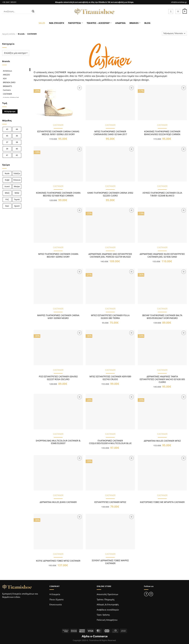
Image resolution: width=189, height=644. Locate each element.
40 (17, 149)
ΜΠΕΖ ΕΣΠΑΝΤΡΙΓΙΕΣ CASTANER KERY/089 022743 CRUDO (110, 378)
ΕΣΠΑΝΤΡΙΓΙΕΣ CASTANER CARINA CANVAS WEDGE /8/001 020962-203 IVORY (58, 133)
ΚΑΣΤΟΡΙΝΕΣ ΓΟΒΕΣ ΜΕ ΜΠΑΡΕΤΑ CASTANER (162, 502)
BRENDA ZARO (9, 82)
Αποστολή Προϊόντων (107, 594)
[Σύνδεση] (171, 12)
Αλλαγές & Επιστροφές (108, 604)
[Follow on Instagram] (151, 594)
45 (7, 136)
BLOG (147, 23)
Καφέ (7, 180)
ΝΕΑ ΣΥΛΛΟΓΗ (57, 23)
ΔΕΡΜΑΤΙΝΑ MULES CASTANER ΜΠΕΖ (162, 441)
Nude (7, 173)
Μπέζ (7, 193)
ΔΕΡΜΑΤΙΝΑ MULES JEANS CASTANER (58, 502)
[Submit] (33, 12)
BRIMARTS (7, 86)
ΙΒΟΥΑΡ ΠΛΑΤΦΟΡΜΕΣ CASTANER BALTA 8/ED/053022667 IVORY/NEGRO (162, 317)
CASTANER (7, 94)
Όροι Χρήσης (103, 615)
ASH (5, 79)
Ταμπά (17, 199)
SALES (42, 23)
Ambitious (7, 71)
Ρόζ (7, 199)
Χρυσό (17, 206)
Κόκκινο (17, 180)
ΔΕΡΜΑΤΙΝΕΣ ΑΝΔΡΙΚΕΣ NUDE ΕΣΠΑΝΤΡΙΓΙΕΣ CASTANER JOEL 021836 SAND (162, 255)
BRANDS (135, 23)
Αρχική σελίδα (9, 34)
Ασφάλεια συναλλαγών (108, 610)
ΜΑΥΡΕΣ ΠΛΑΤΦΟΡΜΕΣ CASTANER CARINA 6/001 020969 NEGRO (58, 317)
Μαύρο (17, 186)
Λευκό (7, 186)
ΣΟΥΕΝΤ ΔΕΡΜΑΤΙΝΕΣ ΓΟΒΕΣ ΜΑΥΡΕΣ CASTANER (110, 562)
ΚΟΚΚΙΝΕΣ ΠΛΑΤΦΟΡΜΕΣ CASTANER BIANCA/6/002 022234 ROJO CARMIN (162, 133)
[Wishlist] (178, 12)
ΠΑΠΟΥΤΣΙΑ (75, 23)
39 (7, 149)
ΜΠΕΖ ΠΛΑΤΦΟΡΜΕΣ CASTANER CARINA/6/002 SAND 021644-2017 (110, 133)
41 (7, 155)
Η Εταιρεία (55, 594)
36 (17, 136)
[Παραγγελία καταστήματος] (174, 33)
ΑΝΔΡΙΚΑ (120, 23)
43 (7, 129)
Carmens (7, 90)
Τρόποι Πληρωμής (106, 599)
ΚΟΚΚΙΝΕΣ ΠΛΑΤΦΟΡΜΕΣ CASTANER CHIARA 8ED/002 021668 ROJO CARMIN (58, 194)
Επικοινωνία (56, 604)
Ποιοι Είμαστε (57, 599)
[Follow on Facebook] (146, 594)
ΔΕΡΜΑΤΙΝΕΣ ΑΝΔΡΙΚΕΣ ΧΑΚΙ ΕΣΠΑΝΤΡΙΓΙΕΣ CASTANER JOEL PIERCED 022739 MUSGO (110, 255)
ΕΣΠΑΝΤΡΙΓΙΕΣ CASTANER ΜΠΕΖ (110, 502)
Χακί (7, 206)
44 (17, 129)
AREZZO (6, 75)
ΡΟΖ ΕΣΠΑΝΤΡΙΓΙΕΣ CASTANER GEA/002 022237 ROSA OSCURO (58, 378)
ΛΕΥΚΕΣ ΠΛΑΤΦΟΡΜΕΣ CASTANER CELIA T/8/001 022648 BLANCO (162, 194)
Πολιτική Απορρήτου (107, 620)
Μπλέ (17, 193)
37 (7, 142)
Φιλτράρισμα (10, 111)
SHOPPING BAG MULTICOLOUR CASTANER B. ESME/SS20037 (58, 442)
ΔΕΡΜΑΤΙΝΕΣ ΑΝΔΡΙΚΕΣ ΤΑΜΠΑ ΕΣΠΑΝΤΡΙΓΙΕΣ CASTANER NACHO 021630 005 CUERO (162, 379)
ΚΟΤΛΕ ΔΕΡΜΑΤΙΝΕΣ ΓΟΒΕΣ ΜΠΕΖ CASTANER (58, 561)
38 (17, 142)
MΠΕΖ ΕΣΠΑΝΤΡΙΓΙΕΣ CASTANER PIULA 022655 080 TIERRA (110, 317)
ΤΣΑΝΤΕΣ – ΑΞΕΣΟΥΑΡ (99, 23)
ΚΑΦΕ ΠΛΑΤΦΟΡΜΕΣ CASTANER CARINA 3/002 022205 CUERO (110, 194)
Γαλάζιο (17, 173)
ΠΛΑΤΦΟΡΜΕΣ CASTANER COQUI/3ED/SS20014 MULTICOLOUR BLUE (110, 442)
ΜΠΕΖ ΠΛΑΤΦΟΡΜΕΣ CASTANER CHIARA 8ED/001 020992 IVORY (58, 255)
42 (17, 155)
